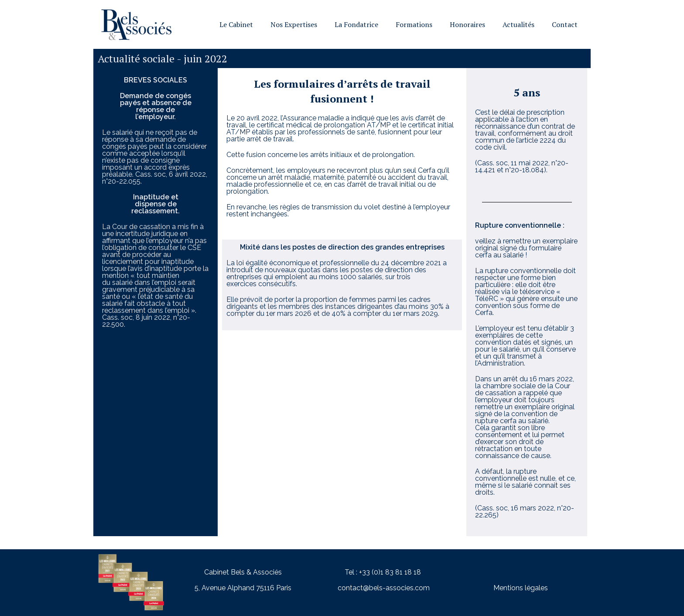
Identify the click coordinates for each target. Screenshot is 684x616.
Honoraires (467, 24)
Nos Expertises (294, 24)
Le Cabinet (236, 24)
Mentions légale (519, 588)
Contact (565, 24)
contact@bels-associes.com (384, 588)
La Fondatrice (356, 24)
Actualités (518, 24)
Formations (414, 24)
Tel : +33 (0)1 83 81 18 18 (383, 572)
